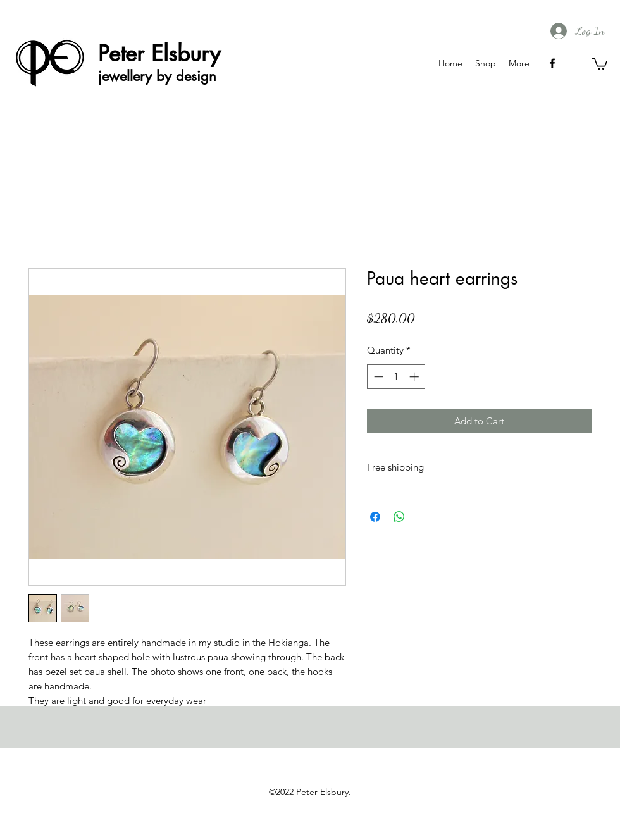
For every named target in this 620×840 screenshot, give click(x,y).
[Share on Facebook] (375, 517)
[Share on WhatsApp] (399, 517)
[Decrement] (377, 377)
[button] (600, 63)
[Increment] (415, 377)
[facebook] (552, 63)
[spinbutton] (396, 377)
